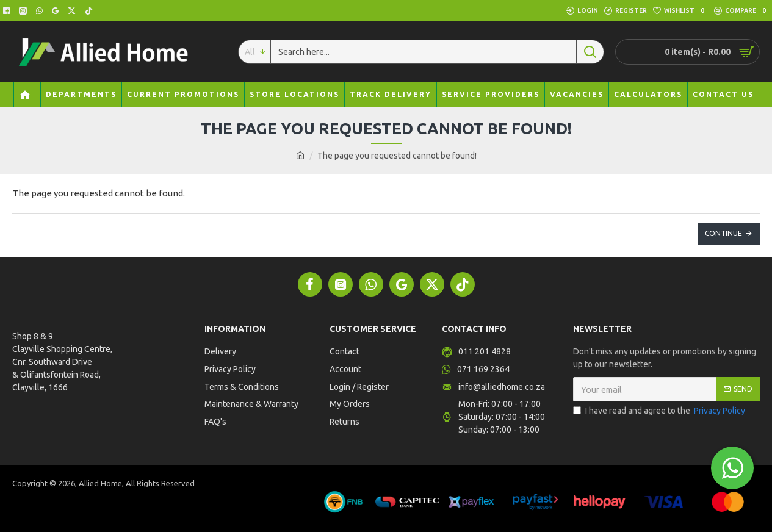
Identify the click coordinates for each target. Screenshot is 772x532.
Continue (723, 233)
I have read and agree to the (660, 411)
